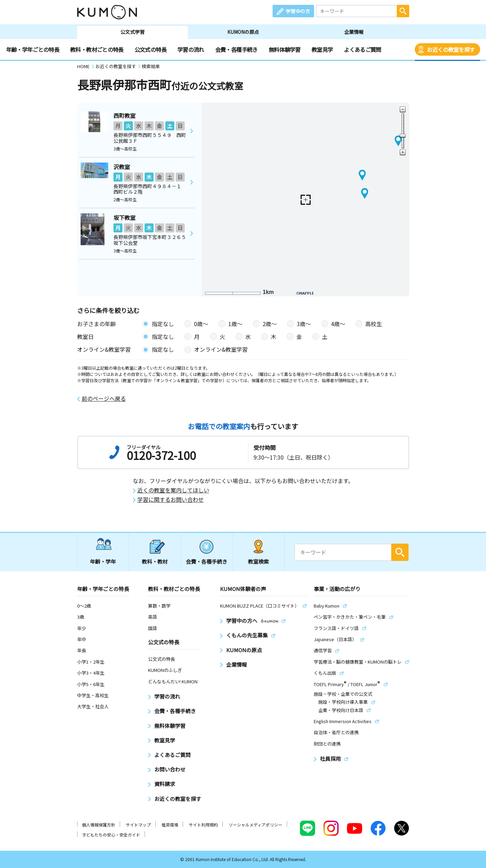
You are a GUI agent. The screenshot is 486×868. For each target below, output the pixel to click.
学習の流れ (191, 49)
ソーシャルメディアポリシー (255, 825)
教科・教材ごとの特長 (97, 49)
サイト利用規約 (203, 825)
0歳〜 (201, 324)
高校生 (374, 324)
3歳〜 (304, 324)
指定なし (163, 324)
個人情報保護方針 (99, 825)
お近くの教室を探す (451, 49)
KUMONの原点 (243, 32)
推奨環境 (170, 825)
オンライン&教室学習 (221, 349)
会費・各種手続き (236, 49)
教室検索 (258, 561)
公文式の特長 (150, 49)
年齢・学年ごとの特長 (33, 49)
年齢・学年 (103, 561)
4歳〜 (338, 324)
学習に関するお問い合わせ (171, 500)
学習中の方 (298, 11)
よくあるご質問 (363, 49)
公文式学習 (132, 32)
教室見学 (322, 49)
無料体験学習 (285, 49)
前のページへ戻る (104, 399)
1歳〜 (235, 324)
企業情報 (354, 32)
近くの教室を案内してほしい (173, 490)
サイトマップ (138, 825)
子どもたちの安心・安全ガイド (111, 835)
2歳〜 (270, 324)
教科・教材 (155, 561)
